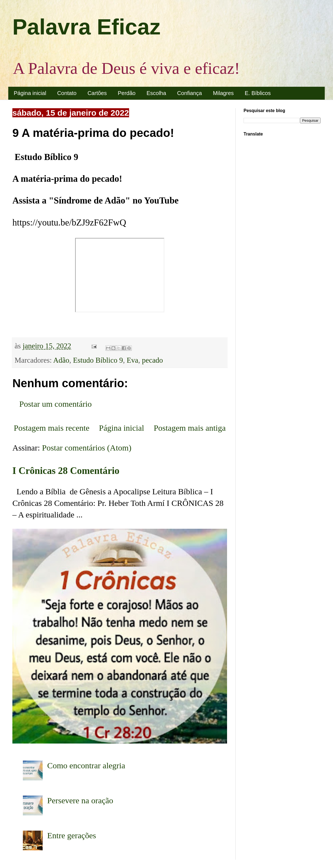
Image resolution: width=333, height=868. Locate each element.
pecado (152, 360)
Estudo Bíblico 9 (98, 360)
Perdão (127, 93)
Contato (67, 93)
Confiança (190, 93)
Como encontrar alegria (86, 765)
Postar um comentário (55, 404)
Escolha (156, 93)
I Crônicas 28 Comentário (66, 471)
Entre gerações (72, 835)
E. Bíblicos (258, 93)
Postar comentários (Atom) (87, 448)
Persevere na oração (80, 800)
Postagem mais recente (52, 428)
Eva (132, 360)
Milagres (223, 93)
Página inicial (30, 93)
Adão (61, 360)
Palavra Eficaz (86, 27)
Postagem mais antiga (190, 428)
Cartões (97, 93)
